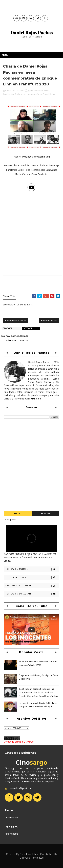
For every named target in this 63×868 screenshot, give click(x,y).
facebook (27, 328)
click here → (37, 399)
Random (45, 514)
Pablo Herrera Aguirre (39, 558)
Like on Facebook (32, 578)
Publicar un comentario (17, 341)
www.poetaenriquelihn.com (36, 157)
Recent (18, 514)
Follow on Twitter (32, 569)
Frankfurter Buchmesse (14, 94)
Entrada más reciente (16, 321)
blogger (7, 328)
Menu (5, 55)
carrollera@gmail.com (21, 788)
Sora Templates (29, 854)
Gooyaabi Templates (32, 858)
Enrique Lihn (43, 91)
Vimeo (7, 561)
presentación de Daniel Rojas (41, 94)
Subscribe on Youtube (32, 586)
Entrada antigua (49, 321)
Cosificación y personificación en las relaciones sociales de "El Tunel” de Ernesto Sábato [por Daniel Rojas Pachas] (39, 692)
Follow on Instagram (32, 594)
